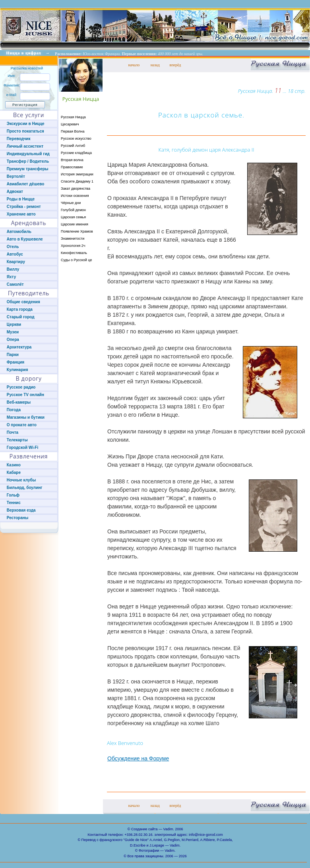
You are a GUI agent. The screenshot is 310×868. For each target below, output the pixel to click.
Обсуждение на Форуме (138, 758)
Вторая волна (72, 160)
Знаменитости (73, 239)
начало (134, 65)
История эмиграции (77, 174)
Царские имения (75, 224)
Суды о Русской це (76, 260)
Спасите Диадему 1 (77, 181)
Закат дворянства (76, 189)
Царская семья (73, 217)
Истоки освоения (75, 196)
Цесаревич (70, 124)
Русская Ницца (73, 117)
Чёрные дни (71, 203)
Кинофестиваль (74, 253)
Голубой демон (73, 210)
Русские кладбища (76, 153)
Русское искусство (76, 139)
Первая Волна (73, 131)
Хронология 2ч (73, 246)
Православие (72, 167)
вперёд (175, 65)
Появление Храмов (77, 231)
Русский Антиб (73, 146)
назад (155, 65)
